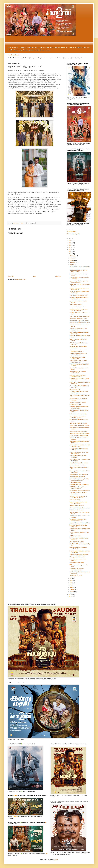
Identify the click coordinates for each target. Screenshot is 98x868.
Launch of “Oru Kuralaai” (76, 305)
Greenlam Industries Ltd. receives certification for (78, 548)
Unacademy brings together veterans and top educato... (79, 407)
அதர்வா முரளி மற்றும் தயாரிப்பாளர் (79, 321)
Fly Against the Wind (75, 389)
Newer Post (11, 277)
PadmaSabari (72, 231)
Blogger (56, 860)
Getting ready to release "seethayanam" (80, 316)
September (73, 263)
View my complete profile (73, 234)
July (71, 578)
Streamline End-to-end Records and (79, 463)
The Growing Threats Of (76, 576)
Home (35, 277)
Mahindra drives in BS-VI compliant (79, 423)
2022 (70, 249)
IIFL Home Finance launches (77, 542)
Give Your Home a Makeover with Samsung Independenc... (78, 351)
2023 (70, 247)
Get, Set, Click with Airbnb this (77, 465)
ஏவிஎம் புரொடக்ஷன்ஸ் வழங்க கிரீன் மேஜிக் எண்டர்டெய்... (79, 480)
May (71, 583)
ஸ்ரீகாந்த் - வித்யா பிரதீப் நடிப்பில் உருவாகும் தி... (78, 329)
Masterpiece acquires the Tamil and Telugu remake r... (79, 271)
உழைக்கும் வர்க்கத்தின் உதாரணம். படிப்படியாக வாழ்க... (79, 310)
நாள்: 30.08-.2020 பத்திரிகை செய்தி (79, 295)
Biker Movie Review (14, 55)
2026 (70, 241)
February (72, 589)
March (72, 587)
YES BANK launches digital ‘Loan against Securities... (78, 488)
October (72, 260)
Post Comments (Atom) (20, 279)
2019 (70, 594)
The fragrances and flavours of (77, 557)
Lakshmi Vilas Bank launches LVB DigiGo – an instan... (78, 503)
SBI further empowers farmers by (78, 414)
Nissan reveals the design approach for (80, 425)
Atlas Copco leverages (75, 500)
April (71, 585)
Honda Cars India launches (77, 510)
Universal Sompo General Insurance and (80, 508)
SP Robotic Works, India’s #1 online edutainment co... (79, 392)
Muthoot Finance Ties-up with (77, 506)
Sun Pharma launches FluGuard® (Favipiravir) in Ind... (78, 361)
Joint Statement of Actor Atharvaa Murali (80, 323)
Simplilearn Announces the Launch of (79, 485)
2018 (70, 597)
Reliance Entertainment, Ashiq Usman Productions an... (79, 289)
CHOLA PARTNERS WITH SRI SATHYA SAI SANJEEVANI (80, 446)
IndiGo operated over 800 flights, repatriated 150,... (78, 372)
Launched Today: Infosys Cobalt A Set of (80, 523)
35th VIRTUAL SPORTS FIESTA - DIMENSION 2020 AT (78, 376)
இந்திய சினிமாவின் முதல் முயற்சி (78, 431)
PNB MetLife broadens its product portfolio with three (78, 354)
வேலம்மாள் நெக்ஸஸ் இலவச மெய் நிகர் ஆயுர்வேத (79, 453)
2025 (70, 243)
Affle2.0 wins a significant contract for (79, 555)
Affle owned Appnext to (76, 482)
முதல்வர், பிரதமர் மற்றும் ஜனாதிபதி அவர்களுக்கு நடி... (79, 282)
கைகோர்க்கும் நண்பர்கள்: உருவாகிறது (80, 490)
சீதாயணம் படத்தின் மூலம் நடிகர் (78, 318)
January (72, 592)
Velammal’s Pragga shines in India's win (80, 433)
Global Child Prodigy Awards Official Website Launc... (79, 298)
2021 (70, 252)
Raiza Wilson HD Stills (75, 405)
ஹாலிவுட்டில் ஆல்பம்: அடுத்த (78, 402)
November (73, 258)
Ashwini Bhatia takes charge (77, 563)
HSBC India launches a (76, 536)
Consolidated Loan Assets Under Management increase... (78, 520)
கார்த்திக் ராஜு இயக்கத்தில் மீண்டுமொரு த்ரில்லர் (77, 569)
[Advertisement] (49, 41)
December (73, 256)
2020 (70, 254)
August (72, 265)
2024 (70, 245)
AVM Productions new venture (77, 477)
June (71, 581)
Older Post (58, 277)
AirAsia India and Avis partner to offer (79, 436)
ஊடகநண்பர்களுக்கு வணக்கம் (78, 307)
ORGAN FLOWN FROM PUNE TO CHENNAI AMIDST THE (78, 497)
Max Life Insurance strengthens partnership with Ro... (78, 417)
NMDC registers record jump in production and (78, 358)
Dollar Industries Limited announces (79, 474)
